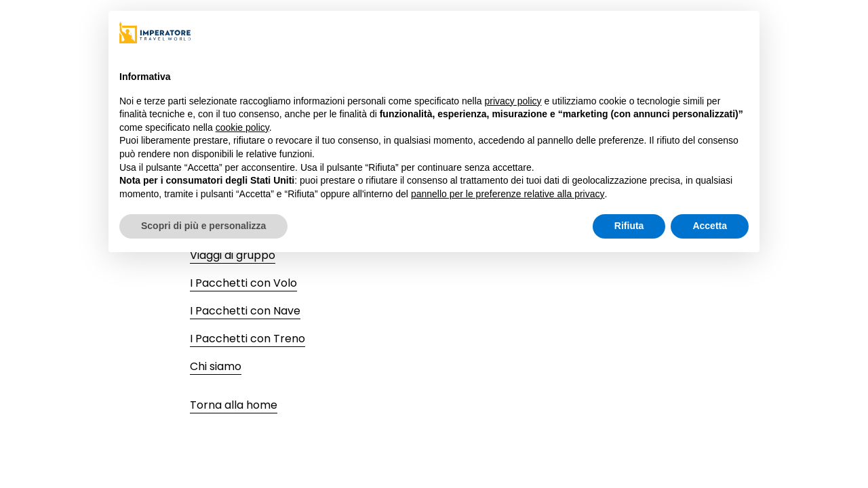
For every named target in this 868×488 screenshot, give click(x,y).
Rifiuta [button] (629, 226)
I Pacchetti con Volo (243, 283)
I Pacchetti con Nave (245, 311)
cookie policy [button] (242, 127)
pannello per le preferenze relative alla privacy (508, 194)
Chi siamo (216, 366)
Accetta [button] (710, 226)
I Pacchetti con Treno (248, 339)
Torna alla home (234, 405)
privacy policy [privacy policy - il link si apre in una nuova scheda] (513, 101)
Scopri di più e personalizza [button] (203, 226)
